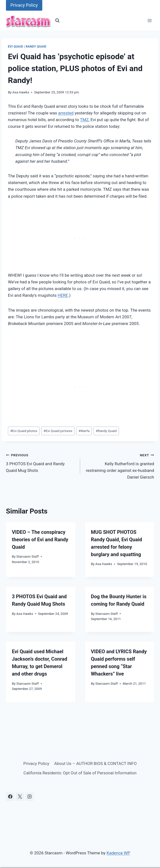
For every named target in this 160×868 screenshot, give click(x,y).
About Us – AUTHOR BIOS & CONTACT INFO (95, 763)
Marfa (84, 431)
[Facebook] (10, 797)
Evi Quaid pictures (58, 431)
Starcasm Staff (28, 556)
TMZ (84, 120)
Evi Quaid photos (24, 431)
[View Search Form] (57, 21)
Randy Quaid (36, 47)
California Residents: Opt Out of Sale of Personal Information (80, 773)
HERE (63, 295)
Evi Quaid (15, 47)
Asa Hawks (21, 92)
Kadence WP (118, 853)
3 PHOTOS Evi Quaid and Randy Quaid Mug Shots (41, 462)
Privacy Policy (24, 5)
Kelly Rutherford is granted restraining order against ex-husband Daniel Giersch (119, 466)
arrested (66, 113)
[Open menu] (149, 21)
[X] (20, 797)
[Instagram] (29, 797)
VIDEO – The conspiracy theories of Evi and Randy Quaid (40, 540)
